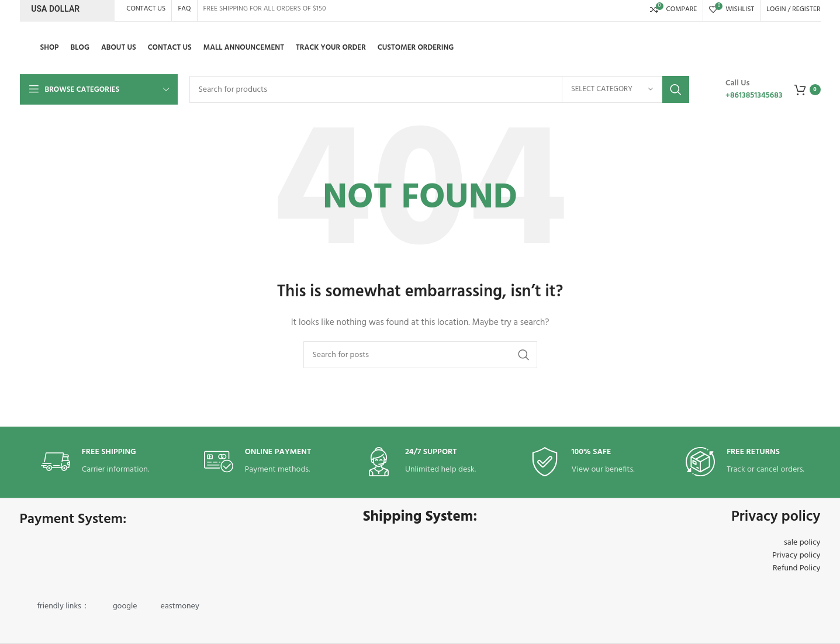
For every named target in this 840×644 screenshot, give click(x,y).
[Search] (439, 89)
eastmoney (180, 606)
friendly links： (63, 606)
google (125, 606)
